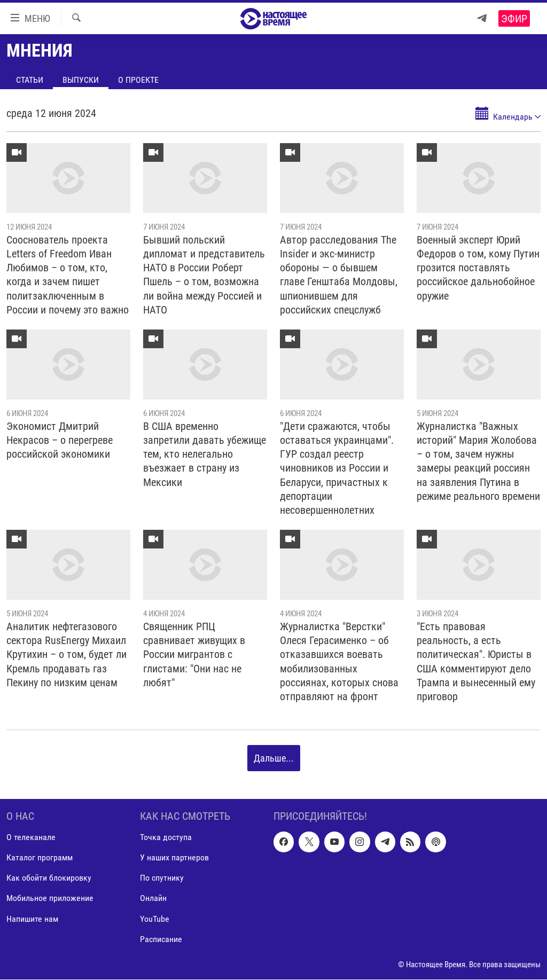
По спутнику (162, 878)
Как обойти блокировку (49, 878)
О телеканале (31, 838)
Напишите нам (32, 919)
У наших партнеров (174, 858)
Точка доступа (166, 838)
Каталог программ (40, 858)
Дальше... (274, 758)
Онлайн (153, 899)
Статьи (30, 80)
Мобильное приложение (50, 899)
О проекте (138, 80)
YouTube (155, 919)
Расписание (161, 939)
